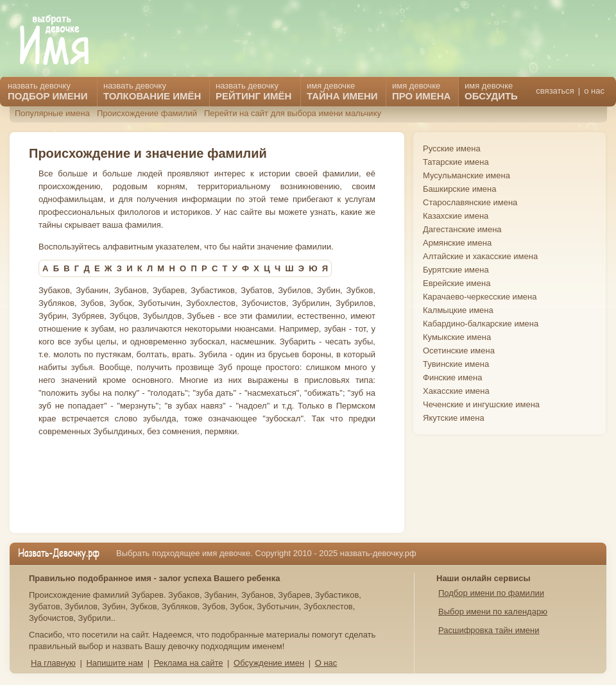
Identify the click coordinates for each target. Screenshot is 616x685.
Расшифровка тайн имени (489, 630)
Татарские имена (456, 162)
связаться (555, 91)
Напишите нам (115, 663)
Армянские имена (457, 243)
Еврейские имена (457, 283)
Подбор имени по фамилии (491, 593)
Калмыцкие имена (458, 310)
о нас (594, 91)
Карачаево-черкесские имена (480, 297)
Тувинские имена (456, 364)
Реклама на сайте (189, 663)
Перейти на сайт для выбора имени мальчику (293, 113)
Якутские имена (454, 418)
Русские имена (452, 148)
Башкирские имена (460, 189)
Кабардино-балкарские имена (481, 324)
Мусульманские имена (466, 175)
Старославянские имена (470, 202)
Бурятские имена (456, 270)
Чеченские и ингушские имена (481, 404)
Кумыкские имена (457, 337)
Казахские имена (456, 216)
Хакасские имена (456, 391)
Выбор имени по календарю (493, 612)
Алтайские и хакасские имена (480, 256)
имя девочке (491, 91)
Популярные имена (52, 113)
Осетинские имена (459, 351)
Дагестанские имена (462, 229)
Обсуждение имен (269, 663)
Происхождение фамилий (147, 113)
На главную (53, 663)
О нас (326, 663)
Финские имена (452, 377)
